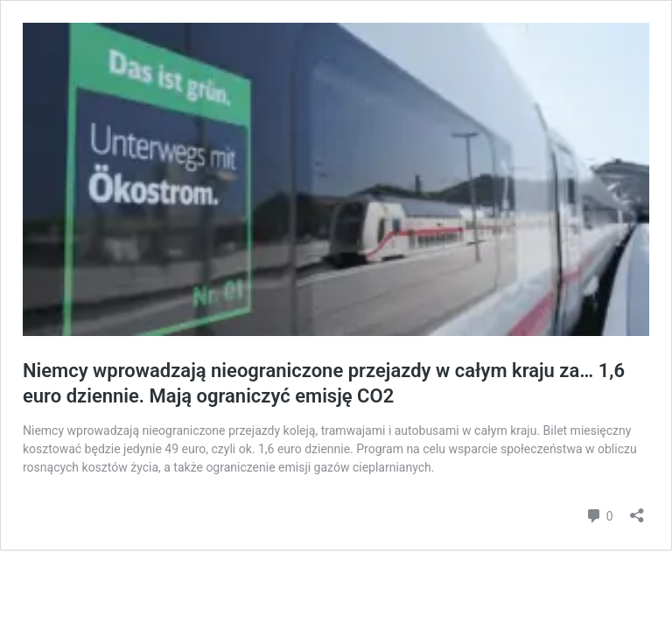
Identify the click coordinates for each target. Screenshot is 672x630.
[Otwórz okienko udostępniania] (637, 510)
